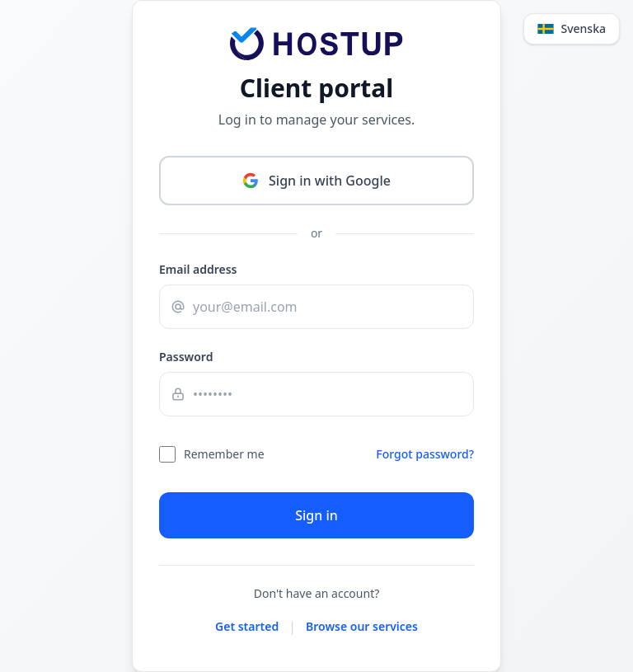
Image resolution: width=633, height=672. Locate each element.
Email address (198, 269)
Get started (247, 626)
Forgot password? (425, 454)
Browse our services (362, 626)
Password (186, 357)
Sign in (316, 515)
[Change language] (572, 29)
